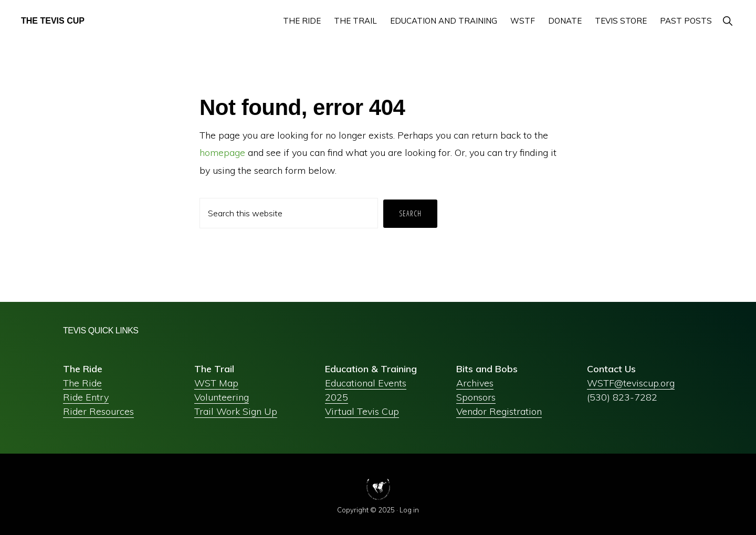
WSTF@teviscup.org (631, 383)
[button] (727, 21)
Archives (475, 383)
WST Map (216, 383)
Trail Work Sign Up (236, 411)
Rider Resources (98, 411)
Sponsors (476, 397)
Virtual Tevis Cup (362, 411)
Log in (409, 510)
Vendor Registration (499, 411)
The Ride (82, 383)
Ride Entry (86, 397)
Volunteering (222, 397)
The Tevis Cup (53, 21)
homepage (222, 153)
